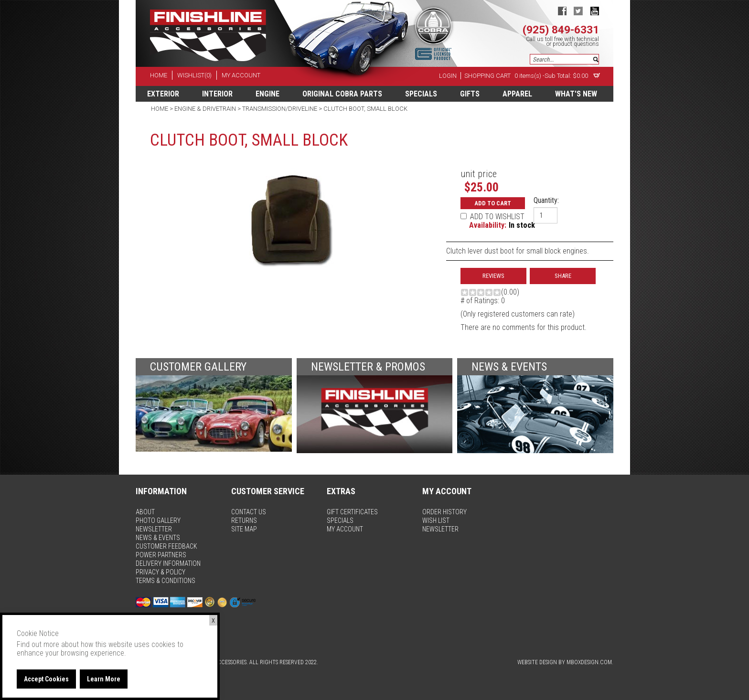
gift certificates (352, 512)
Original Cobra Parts (342, 94)
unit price (479, 174)
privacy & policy (160, 572)
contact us (249, 512)
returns (244, 520)
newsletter (154, 529)
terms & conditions (166, 581)
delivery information (168, 563)
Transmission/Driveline (280, 109)
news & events (158, 538)
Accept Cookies (46, 679)
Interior (217, 94)
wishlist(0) (194, 75)
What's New (576, 94)
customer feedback (166, 546)
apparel (517, 94)
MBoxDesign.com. (590, 662)
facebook (562, 11)
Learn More (104, 679)
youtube (594, 11)
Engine (267, 94)
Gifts (470, 94)
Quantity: (546, 201)
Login (448, 76)
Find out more (38, 644)
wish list (436, 520)
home (159, 75)
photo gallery (158, 520)
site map (244, 529)
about (145, 512)
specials (421, 94)
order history (444, 512)
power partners (161, 555)
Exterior (163, 94)
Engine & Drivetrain (205, 109)
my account (241, 75)
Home (160, 109)
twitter (578, 11)
